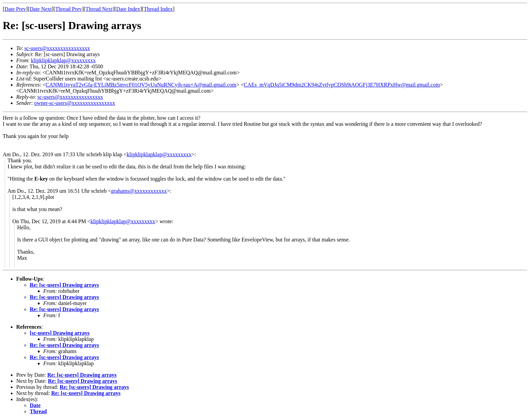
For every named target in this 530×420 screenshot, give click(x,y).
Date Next (41, 9)
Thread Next (99, 9)
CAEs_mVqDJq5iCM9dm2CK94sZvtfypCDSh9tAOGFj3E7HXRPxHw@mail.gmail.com (342, 85)
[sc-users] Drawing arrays (60, 333)
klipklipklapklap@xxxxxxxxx (63, 60)
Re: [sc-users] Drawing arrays (64, 285)
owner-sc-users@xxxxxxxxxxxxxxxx (75, 103)
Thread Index (158, 9)
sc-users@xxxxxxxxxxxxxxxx (57, 48)
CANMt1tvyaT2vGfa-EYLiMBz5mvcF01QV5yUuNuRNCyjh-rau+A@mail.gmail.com (141, 85)
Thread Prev (68, 9)
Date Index (128, 9)
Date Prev (15, 9)
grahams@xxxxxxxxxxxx (139, 191)
